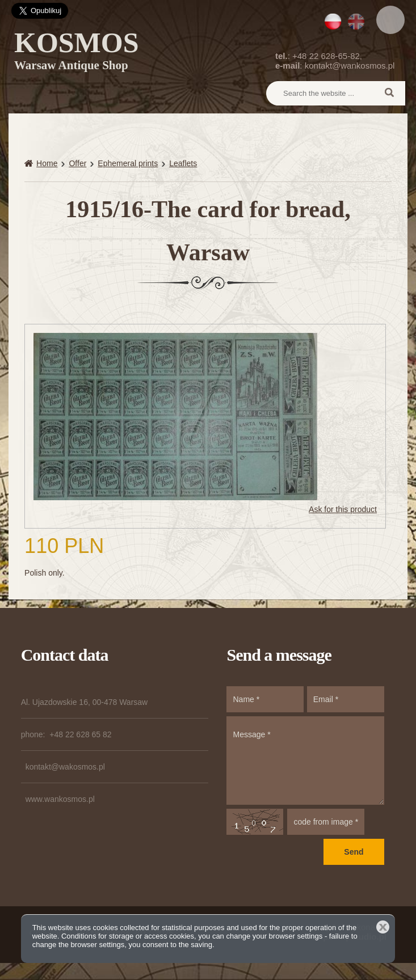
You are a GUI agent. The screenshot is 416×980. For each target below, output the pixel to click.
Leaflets (183, 163)
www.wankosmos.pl (60, 799)
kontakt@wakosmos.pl (65, 767)
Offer (77, 163)
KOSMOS (76, 53)
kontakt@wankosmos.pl (350, 66)
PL (333, 22)
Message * (305, 761)
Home (47, 163)
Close (383, 927)
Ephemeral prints (128, 163)
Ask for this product (343, 509)
